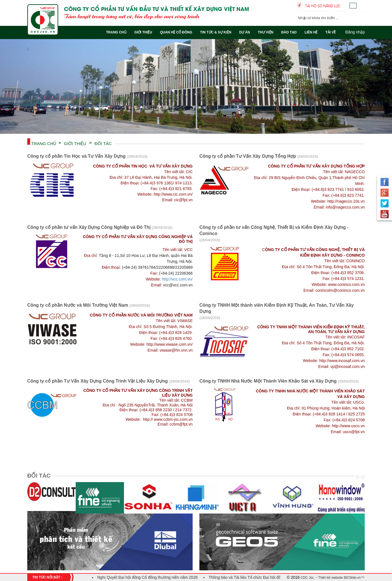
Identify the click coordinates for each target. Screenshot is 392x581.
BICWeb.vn (352, 578)
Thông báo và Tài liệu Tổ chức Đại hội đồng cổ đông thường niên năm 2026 (275, 577)
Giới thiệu (75, 143)
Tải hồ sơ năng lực (323, 5)
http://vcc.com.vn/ (177, 279)
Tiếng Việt (353, 6)
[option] (196, 86)
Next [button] (362, 477)
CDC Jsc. (307, 578)
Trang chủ (44, 143)
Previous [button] (357, 477)
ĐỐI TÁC (103, 143)
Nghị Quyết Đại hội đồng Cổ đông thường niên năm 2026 (147, 577)
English (361, 6)
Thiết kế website (331, 578)
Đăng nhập (355, 32)
